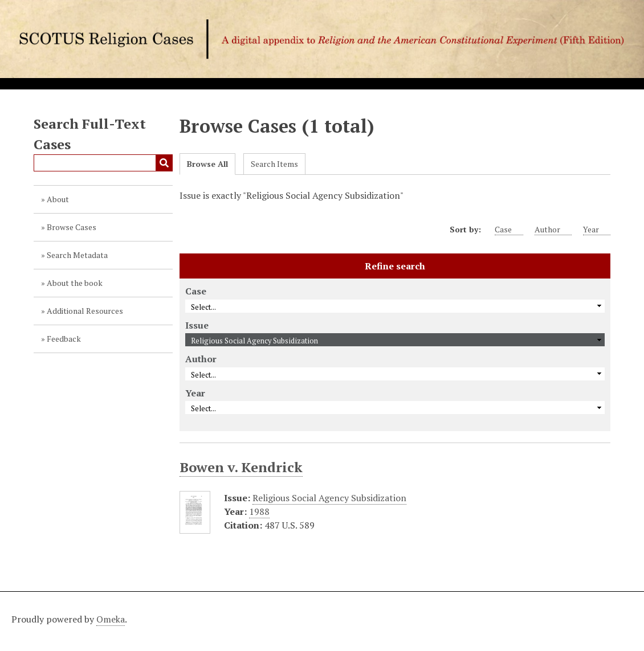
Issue (197, 325)
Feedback (64, 339)
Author (553, 230)
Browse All (207, 164)
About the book (75, 283)
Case (509, 230)
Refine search (395, 266)
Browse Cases (72, 227)
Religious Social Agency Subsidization (329, 498)
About (58, 199)
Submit (164, 163)
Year (597, 230)
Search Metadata (77, 255)
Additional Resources (85, 311)
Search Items (274, 164)
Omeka (111, 619)
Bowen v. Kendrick (241, 467)
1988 (259, 511)
